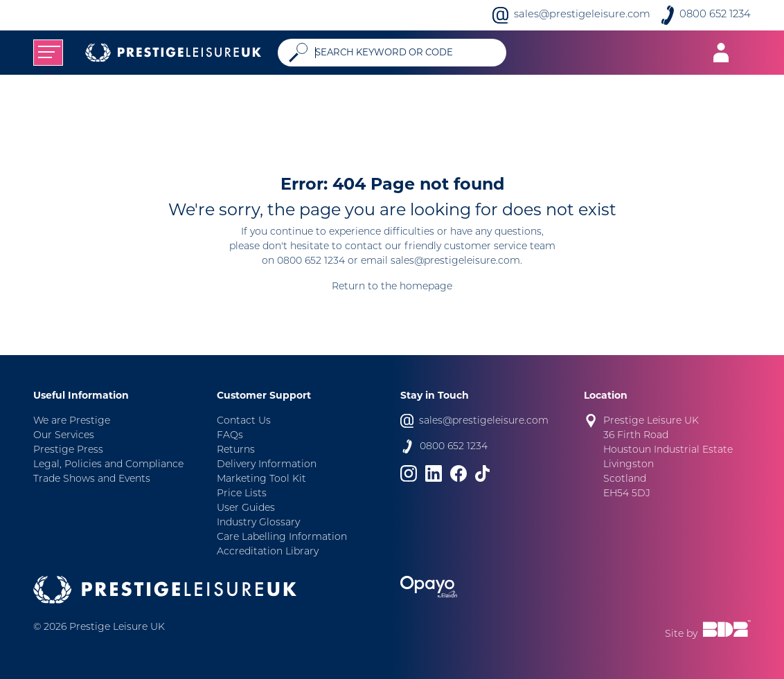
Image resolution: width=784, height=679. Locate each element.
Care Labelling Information (282, 537)
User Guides (246, 508)
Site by (708, 630)
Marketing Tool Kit (261, 479)
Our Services (64, 436)
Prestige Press (68, 450)
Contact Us (244, 421)
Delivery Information (267, 465)
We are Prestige (72, 421)
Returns (236, 450)
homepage (426, 287)
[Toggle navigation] (48, 53)
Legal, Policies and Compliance (108, 465)
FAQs (230, 436)
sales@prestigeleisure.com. (456, 261)
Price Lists (242, 494)
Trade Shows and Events (92, 479)
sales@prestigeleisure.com (582, 15)
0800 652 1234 (715, 15)
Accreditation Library (268, 552)
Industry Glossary (258, 523)
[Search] (405, 53)
